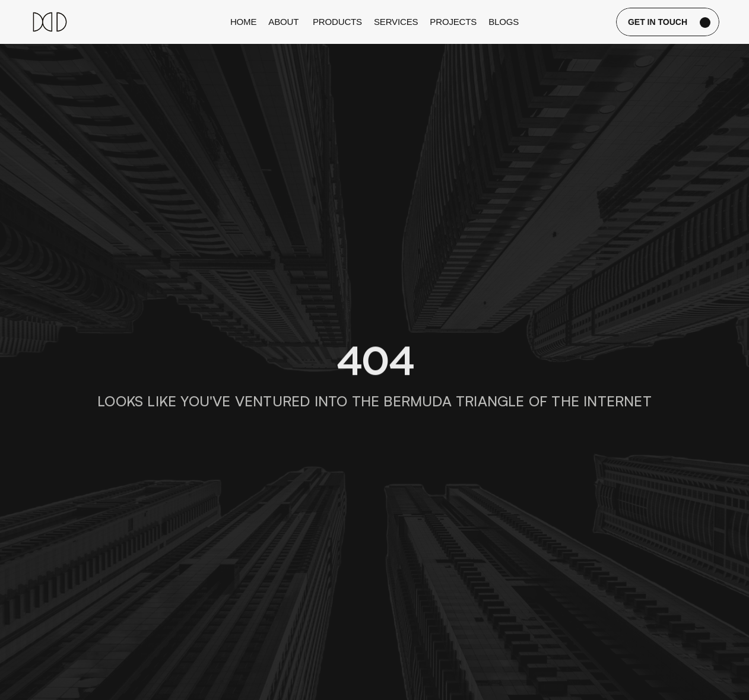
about (285, 22)
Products (337, 22)
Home (243, 22)
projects (453, 22)
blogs (504, 22)
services (396, 22)
